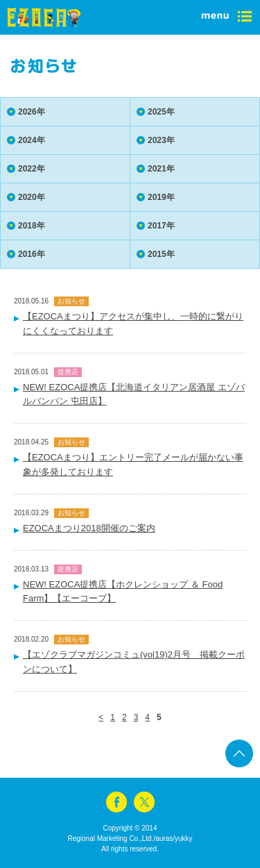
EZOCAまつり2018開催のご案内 (89, 528)
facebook (116, 802)
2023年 (161, 140)
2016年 (32, 254)
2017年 (161, 226)
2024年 (32, 140)
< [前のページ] (101, 717)
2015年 (161, 254)
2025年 (161, 112)
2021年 (161, 169)
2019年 (161, 197)
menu (225, 17)
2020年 (32, 197)
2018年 (32, 226)
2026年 (32, 112)
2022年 (32, 169)
